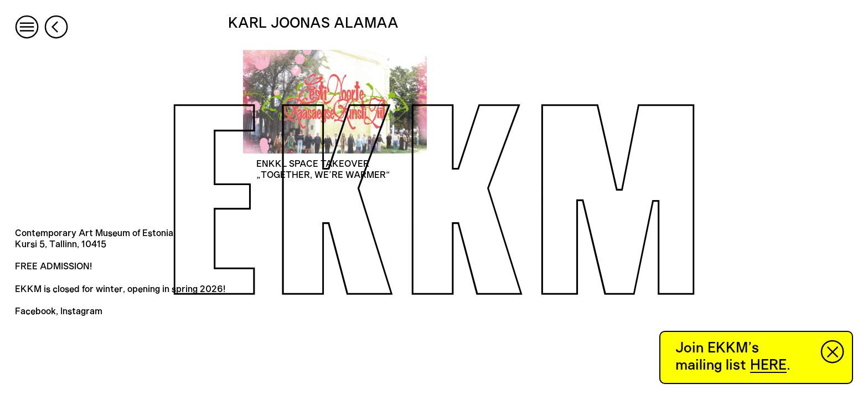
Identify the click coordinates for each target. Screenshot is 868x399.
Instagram (81, 311)
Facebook (35, 311)
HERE (768, 365)
